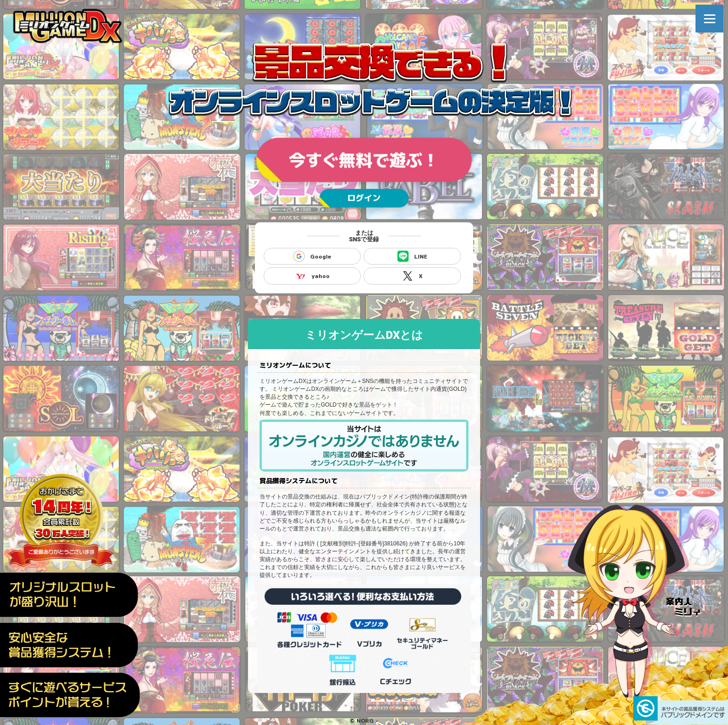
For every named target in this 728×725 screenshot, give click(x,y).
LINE (412, 256)
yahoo (312, 276)
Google (312, 256)
